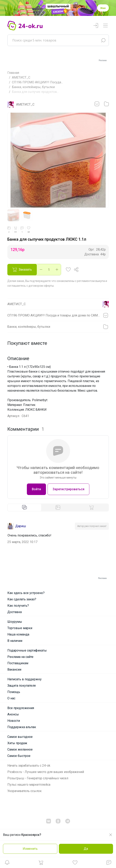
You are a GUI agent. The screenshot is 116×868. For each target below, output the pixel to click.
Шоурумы (15, 622)
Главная (13, 73)
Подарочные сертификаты (27, 650)
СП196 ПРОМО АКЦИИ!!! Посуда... (37, 82)
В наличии (15, 641)
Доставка (15, 612)
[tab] (25, 508)
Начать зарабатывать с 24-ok (29, 766)
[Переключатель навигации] (105, 26)
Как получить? (18, 606)
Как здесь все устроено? (26, 593)
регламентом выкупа (91, 281)
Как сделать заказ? (22, 599)
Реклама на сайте (20, 657)
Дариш (21, 526)
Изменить (30, 849)
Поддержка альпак (22, 727)
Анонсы (13, 714)
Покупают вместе (27, 343)
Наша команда (18, 634)
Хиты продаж (17, 743)
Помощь (14, 692)
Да (86, 849)
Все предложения (21, 708)
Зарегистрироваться (68, 489)
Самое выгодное (20, 737)
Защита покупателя (21, 686)
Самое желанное (20, 749)
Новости (14, 721)
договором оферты (41, 286)
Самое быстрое (19, 756)
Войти (36, 489)
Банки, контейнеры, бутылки (33, 87)
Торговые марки (20, 628)
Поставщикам (18, 663)
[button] (7, 864)
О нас (11, 698)
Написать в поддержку (24, 679)
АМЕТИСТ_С (21, 77)
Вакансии (14, 670)
